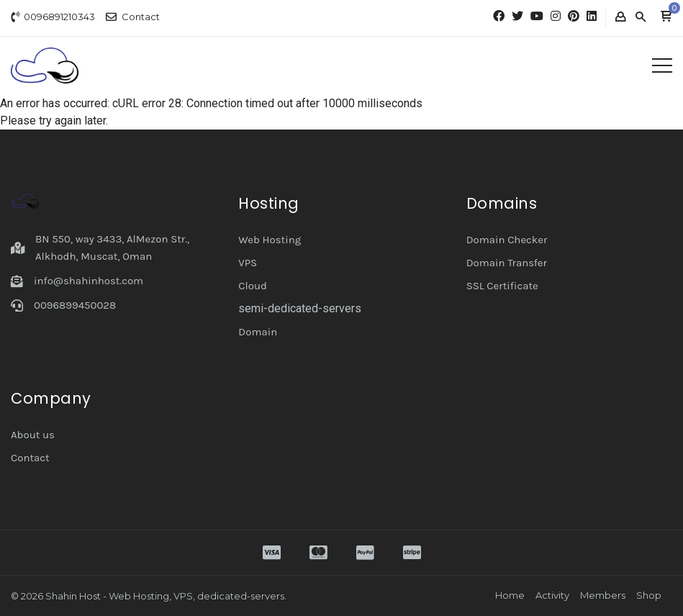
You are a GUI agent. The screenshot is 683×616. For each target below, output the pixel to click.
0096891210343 (59, 17)
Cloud (253, 286)
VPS (248, 263)
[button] (666, 17)
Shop (649, 595)
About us (33, 435)
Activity (552, 595)
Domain (258, 332)
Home (510, 595)
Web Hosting (270, 240)
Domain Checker (507, 240)
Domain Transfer (507, 263)
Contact (141, 17)
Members (603, 595)
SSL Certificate (502, 286)
